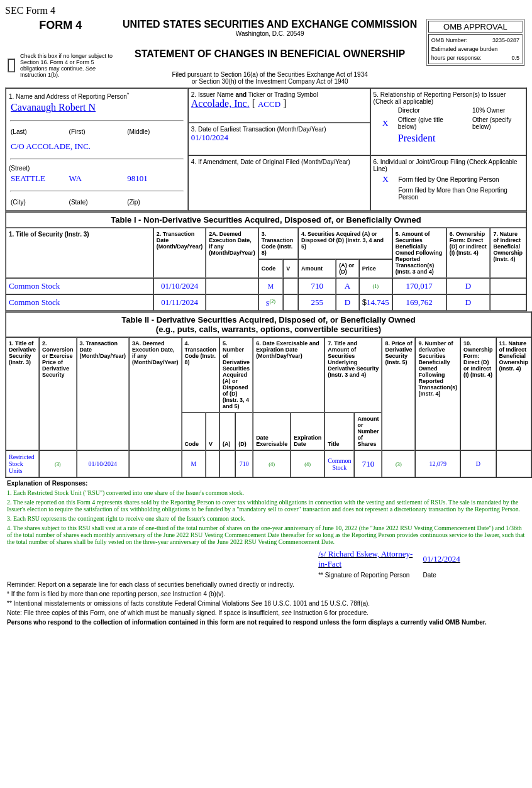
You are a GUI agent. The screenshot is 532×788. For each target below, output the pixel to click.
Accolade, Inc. (220, 103)
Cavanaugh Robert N (53, 107)
